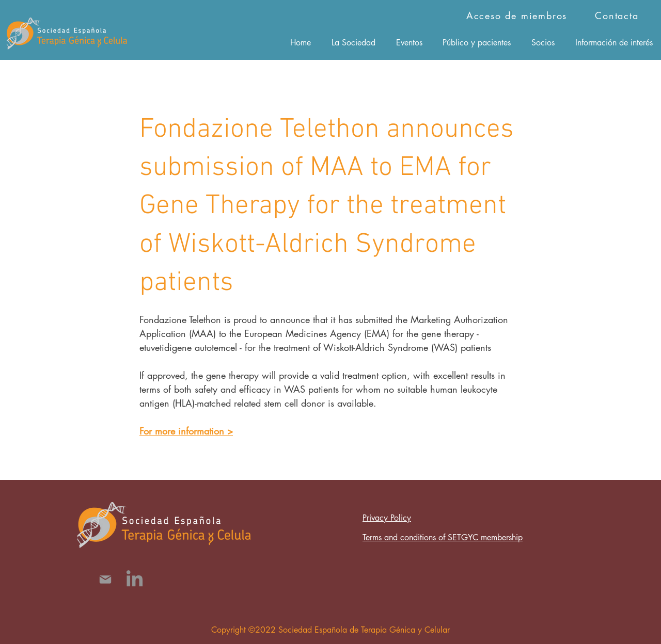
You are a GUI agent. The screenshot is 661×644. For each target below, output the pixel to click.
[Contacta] (618, 15)
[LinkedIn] (135, 580)
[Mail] (105, 580)
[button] (353, 42)
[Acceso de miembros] (518, 15)
